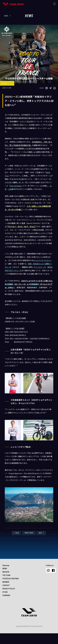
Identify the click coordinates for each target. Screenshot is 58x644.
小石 (10, 189)
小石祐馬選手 (34, 284)
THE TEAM (6, 575)
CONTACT (6, 585)
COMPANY (6, 595)
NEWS (5, 569)
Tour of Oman (16, 186)
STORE (5, 592)
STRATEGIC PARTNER (11, 579)
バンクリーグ (41, 267)
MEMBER (6, 582)
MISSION (6, 572)
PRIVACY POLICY (9, 589)
